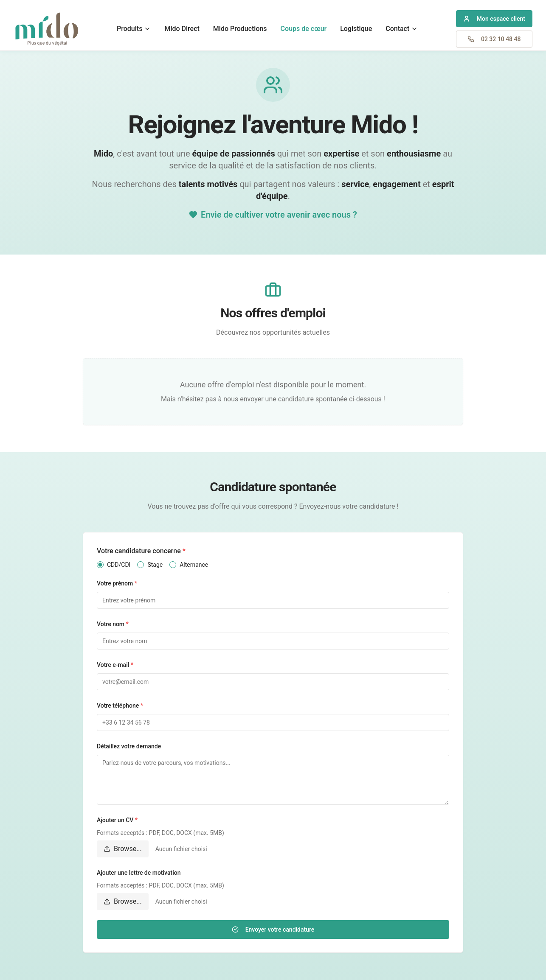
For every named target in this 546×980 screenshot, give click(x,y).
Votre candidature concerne (141, 551)
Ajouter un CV (117, 820)
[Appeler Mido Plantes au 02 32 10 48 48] (494, 39)
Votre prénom (117, 583)
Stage (155, 565)
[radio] (100, 565)
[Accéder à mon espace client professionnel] (494, 19)
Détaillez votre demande (129, 746)
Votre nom (113, 624)
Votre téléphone (120, 706)
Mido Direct (182, 29)
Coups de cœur (304, 29)
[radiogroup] (273, 565)
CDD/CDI (119, 565)
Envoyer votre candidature (273, 930)
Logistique (356, 29)
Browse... (123, 849)
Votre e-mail (115, 665)
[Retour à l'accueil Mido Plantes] (46, 29)
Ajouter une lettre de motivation (139, 873)
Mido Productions (240, 29)
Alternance (194, 565)
